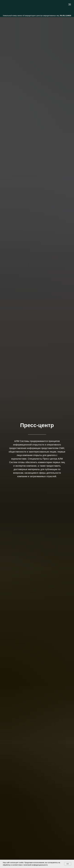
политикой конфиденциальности (36, 865)
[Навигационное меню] (70, 4)
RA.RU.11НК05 (66, 16)
